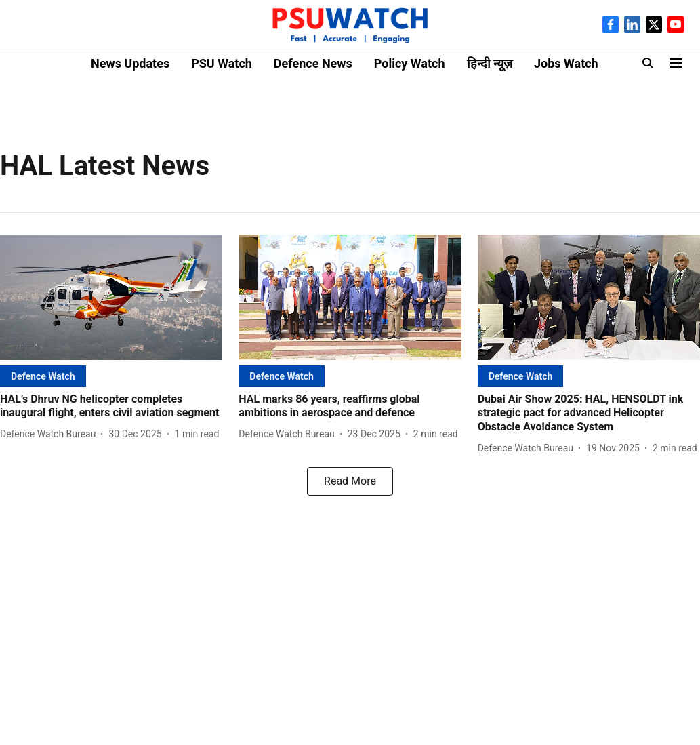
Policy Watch (410, 63)
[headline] (111, 407)
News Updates (130, 63)
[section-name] (43, 376)
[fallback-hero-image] (111, 297)
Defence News (313, 63)
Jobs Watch (566, 63)
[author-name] (50, 434)
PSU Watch (222, 63)
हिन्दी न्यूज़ (490, 63)
